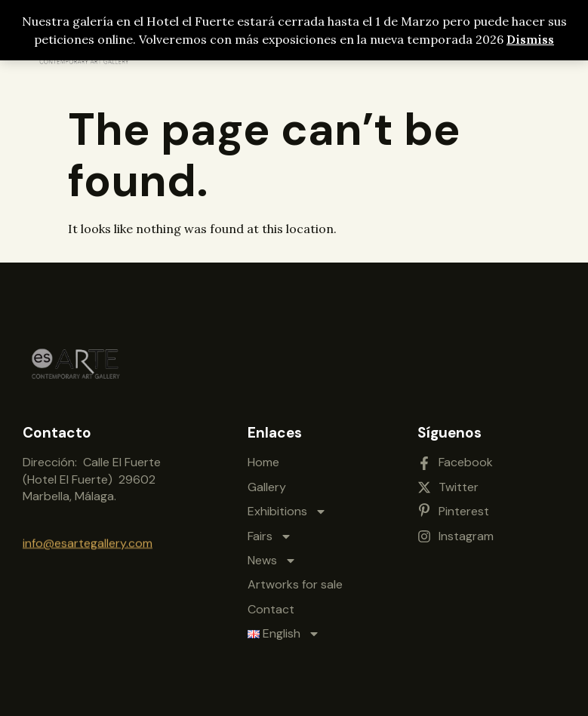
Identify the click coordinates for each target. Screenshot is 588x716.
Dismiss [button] (530, 39)
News (272, 555)
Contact (271, 603)
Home (263, 456)
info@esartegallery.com (88, 541)
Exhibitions (287, 506)
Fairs (270, 530)
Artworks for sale (295, 578)
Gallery (267, 481)
